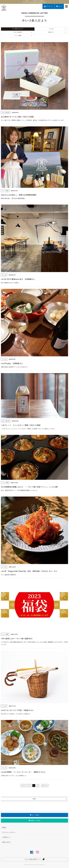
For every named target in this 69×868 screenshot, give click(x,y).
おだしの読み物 (23, 32)
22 (43, 786)
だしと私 (57, 29)
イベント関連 (23, 36)
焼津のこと (57, 32)
